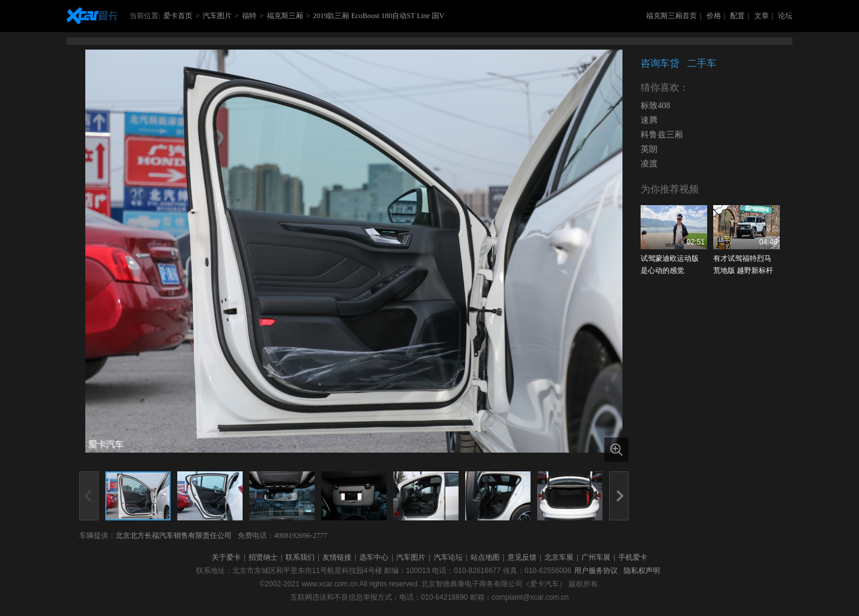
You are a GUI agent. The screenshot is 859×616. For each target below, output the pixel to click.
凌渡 (649, 164)
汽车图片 (217, 16)
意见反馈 (522, 557)
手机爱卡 (633, 557)
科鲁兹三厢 (662, 135)
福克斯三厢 (285, 16)
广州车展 (596, 557)
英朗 (649, 149)
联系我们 (300, 557)
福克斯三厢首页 (671, 16)
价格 (714, 16)
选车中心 (374, 557)
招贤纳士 (263, 557)
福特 (249, 16)
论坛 (785, 16)
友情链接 (337, 557)
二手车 (702, 63)
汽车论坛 (448, 557)
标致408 (655, 106)
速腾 (649, 120)
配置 (737, 16)
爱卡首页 (178, 16)
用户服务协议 (596, 571)
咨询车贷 (660, 63)
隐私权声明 (642, 571)
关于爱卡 (226, 557)
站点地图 (485, 557)
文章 (762, 16)
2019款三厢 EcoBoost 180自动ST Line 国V (378, 16)
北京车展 (559, 557)
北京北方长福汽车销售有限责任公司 (174, 536)
